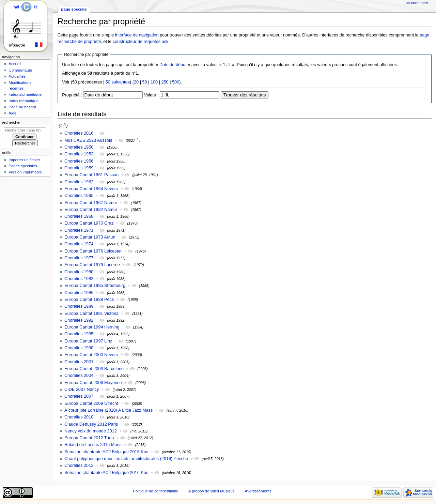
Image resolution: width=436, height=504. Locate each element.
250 (165, 82)
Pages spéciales (23, 166)
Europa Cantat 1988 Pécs (89, 300)
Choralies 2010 (79, 417)
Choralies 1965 (79, 196)
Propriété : (72, 95)
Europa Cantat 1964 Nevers (91, 189)
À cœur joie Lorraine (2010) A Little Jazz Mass (109, 410)
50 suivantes (118, 82)
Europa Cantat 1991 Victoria (91, 314)
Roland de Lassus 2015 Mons (93, 445)
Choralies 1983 (79, 279)
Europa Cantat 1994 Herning (92, 327)
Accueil (15, 64)
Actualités (17, 76)
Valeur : (151, 95)
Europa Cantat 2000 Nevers (91, 355)
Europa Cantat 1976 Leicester (93, 251)
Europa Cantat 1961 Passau (91, 175)
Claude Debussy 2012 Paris (91, 424)
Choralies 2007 (79, 396)
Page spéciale (74, 9)
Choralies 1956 (79, 161)
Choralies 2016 (79, 133)
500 (176, 82)
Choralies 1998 (79, 348)
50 (144, 82)
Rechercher (11, 122)
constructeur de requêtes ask (141, 42)
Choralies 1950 (79, 147)
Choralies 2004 (79, 376)
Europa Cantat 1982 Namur (91, 210)
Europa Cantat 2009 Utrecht (91, 403)
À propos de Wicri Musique (212, 491)
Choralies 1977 (79, 258)
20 (136, 82)
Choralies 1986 (79, 293)
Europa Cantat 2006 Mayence (93, 383)
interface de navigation (137, 35)
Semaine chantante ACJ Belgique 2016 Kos (106, 473)
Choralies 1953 (79, 154)
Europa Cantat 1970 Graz (89, 223)
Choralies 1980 (79, 272)
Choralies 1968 (79, 216)
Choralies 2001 (79, 362)
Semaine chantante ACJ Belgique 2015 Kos (106, 452)
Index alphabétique (25, 94)
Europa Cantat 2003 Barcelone (94, 369)
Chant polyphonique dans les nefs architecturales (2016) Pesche (126, 459)
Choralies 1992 (79, 320)
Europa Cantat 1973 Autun (90, 237)
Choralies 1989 (79, 306)
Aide (12, 113)
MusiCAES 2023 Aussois (88, 140)
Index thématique (24, 101)
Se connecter (417, 3)
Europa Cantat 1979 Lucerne (92, 265)
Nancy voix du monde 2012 (91, 431)
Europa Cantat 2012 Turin (89, 438)
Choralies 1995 (79, 334)
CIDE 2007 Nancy (82, 390)
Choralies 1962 (79, 182)
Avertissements (258, 491)
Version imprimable (25, 172)
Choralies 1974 (79, 244)
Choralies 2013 (79, 465)
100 (154, 82)
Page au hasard (22, 107)
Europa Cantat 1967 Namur (91, 203)
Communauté (20, 70)
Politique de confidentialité (155, 491)
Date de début (173, 65)
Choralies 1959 (79, 168)
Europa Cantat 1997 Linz (88, 341)
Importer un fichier (24, 160)
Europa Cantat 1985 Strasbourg (95, 286)
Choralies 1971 (79, 230)
